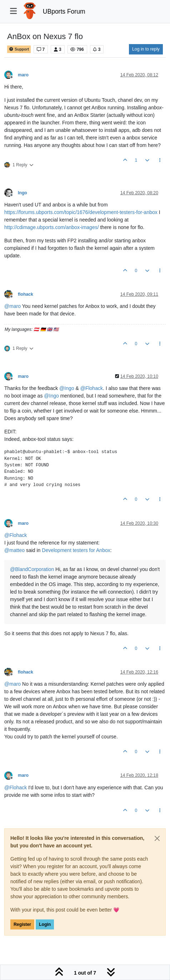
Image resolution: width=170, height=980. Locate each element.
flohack (26, 294)
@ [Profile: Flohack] (92, 388)
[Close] (157, 838)
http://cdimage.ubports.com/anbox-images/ (52, 227)
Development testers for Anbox (76, 550)
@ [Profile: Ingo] (67, 388)
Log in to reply (146, 49)
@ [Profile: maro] (12, 306)
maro (23, 75)
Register (22, 924)
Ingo (22, 193)
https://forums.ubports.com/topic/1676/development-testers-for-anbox (81, 212)
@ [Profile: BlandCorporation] (32, 569)
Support (19, 49)
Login (45, 924)
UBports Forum (64, 11)
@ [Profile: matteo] (14, 550)
